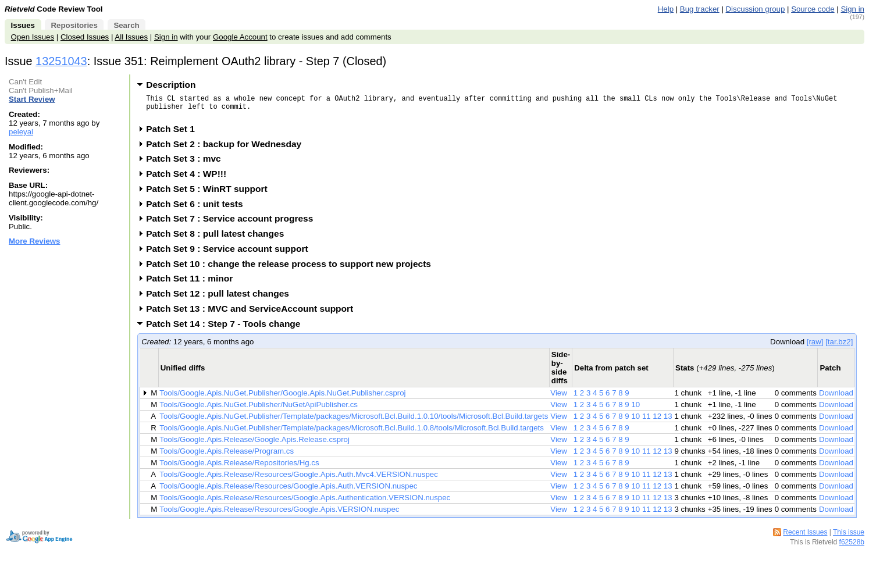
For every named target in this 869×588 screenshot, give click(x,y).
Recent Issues (805, 537)
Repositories (74, 25)
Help (666, 9)
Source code (813, 9)
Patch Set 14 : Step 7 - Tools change (227, 329)
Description (171, 85)
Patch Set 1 (174, 134)
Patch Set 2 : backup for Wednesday (227, 149)
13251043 (61, 61)
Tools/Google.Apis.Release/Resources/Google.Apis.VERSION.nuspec (279, 514)
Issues (23, 25)
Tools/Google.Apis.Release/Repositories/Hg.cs (239, 468)
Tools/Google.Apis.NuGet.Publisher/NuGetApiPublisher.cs (259, 410)
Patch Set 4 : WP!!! (190, 179)
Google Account (240, 37)
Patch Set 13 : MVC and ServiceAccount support (253, 314)
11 (647, 421)
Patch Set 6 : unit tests (198, 209)
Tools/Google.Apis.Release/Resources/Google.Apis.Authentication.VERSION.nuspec (305, 503)
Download (836, 398)
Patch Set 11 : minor (193, 284)
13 (668, 421)
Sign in (852, 9)
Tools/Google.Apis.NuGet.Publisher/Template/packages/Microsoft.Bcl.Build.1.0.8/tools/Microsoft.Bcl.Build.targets (352, 433)
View (559, 398)
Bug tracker (700, 9)
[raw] (815, 347)
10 (635, 410)
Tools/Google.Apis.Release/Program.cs (227, 456)
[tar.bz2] (839, 347)
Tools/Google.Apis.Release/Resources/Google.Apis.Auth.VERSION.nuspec (288, 491)
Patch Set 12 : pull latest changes (221, 299)
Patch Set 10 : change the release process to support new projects (292, 269)
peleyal (21, 132)
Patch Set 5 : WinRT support (210, 194)
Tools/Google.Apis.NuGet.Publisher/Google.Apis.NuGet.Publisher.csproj (282, 398)
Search (126, 25)
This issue (849, 537)
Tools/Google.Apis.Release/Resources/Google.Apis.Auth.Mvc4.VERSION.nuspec (299, 480)
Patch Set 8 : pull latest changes (219, 239)
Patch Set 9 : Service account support (231, 254)
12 (657, 421)
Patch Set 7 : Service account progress (233, 224)
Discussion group (756, 9)
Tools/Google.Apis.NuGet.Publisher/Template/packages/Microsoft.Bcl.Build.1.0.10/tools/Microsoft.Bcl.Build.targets (354, 421)
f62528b (852, 547)
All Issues (131, 37)
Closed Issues (85, 37)
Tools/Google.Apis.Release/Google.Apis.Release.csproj (254, 445)
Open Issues (33, 37)
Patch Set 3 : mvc (187, 164)
